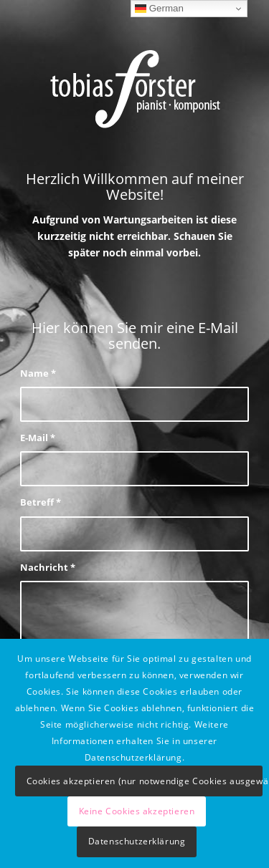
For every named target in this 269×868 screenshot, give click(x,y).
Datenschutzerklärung (137, 841)
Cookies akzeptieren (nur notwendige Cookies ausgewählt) (145, 781)
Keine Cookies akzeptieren (137, 811)
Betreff (41, 502)
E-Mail (38, 438)
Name (38, 373)
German (159, 9)
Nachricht (48, 567)
